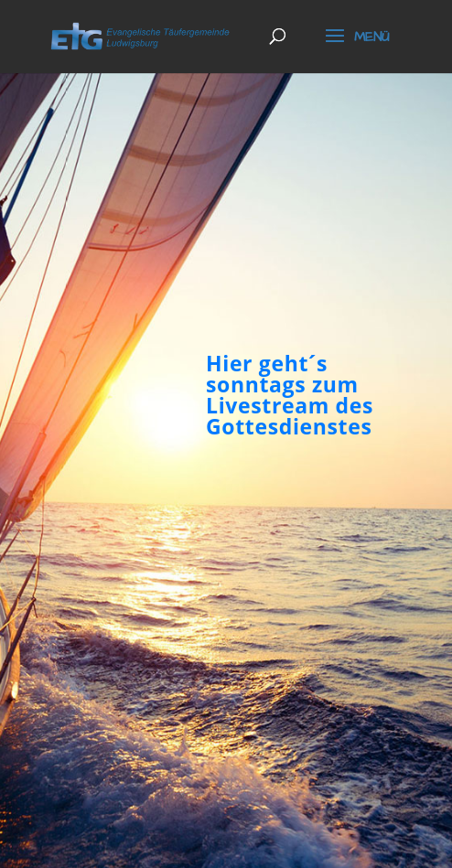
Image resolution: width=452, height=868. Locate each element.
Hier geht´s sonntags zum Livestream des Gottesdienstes (290, 397)
